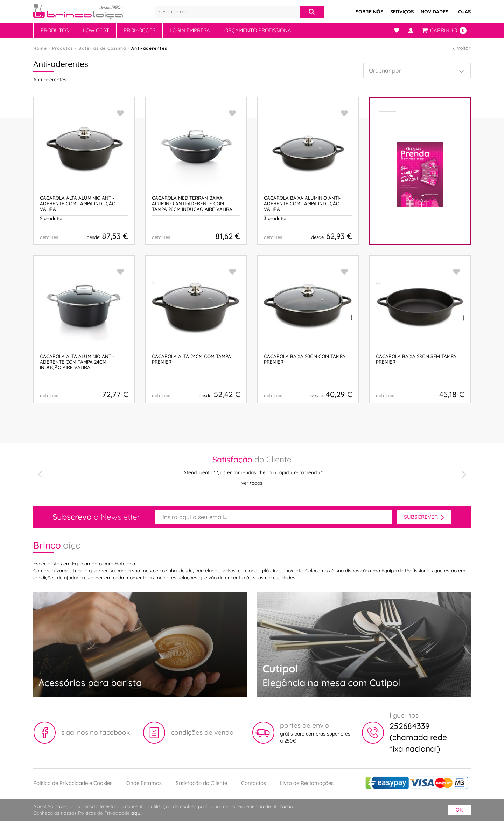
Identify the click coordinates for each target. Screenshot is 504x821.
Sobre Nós (369, 12)
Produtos (55, 30)
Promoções (139, 30)
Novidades (435, 12)
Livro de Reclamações (307, 783)
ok (459, 810)
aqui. (137, 813)
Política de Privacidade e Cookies (73, 783)
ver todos (252, 483)
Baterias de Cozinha (102, 48)
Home (40, 48)
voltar (464, 48)
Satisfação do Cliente (201, 783)
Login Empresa (190, 30)
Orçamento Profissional (259, 30)
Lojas (463, 12)
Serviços (402, 12)
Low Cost (96, 30)
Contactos (254, 783)
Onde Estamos (144, 783)
